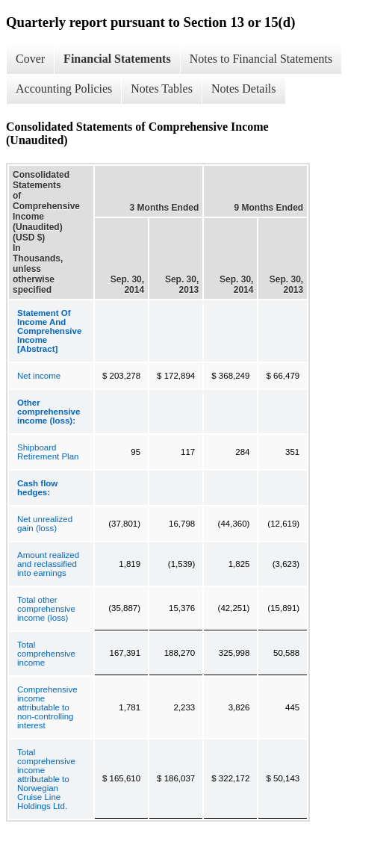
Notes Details (244, 89)
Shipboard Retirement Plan (48, 452)
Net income (39, 376)
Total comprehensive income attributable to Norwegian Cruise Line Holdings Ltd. (46, 779)
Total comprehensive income (46, 654)
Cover (30, 59)
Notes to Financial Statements (261, 59)
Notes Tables (162, 89)
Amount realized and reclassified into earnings (48, 564)
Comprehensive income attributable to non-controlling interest (47, 707)
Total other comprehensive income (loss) (46, 609)
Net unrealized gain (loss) (45, 524)
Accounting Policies (64, 89)
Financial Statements (117, 59)
